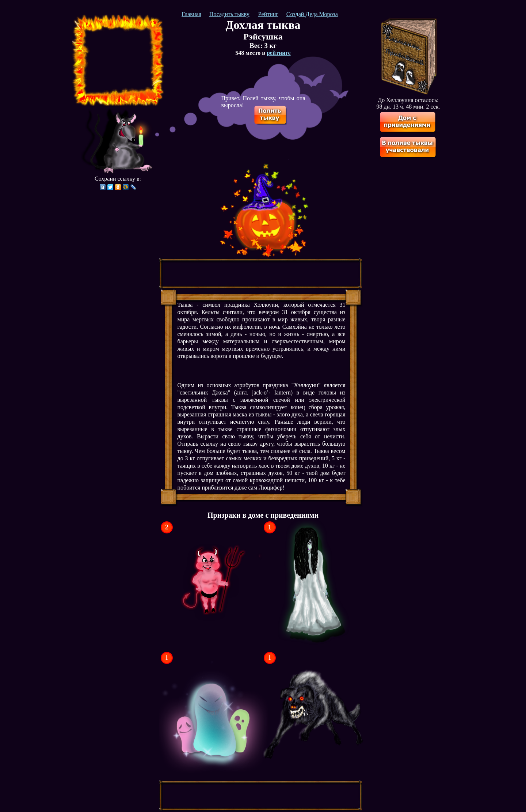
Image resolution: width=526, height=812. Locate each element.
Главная (191, 14)
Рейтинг (268, 14)
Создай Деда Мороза (312, 14)
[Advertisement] (118, 60)
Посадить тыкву (229, 14)
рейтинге (279, 53)
